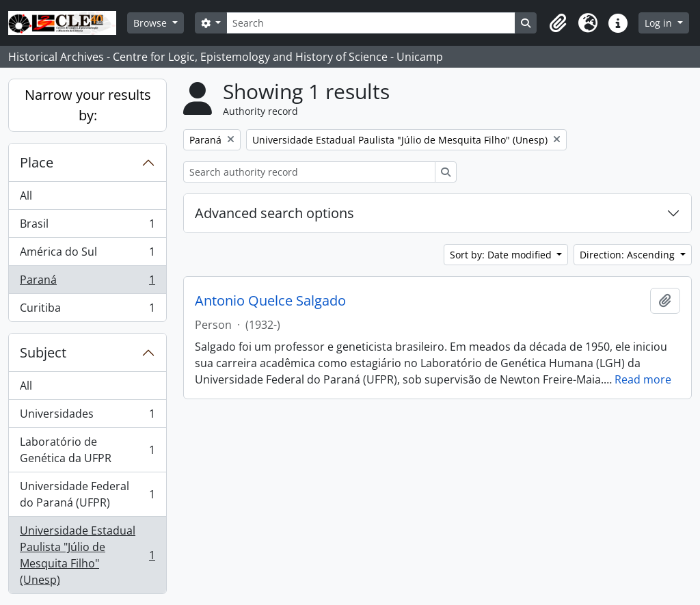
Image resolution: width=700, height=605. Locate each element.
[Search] (371, 23)
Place (37, 162)
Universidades (87, 417)
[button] (558, 23)
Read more (643, 379)
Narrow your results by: (88, 105)
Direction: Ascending (629, 255)
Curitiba (87, 310)
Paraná (87, 283)
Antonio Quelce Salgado (270, 301)
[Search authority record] (309, 172)
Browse (151, 23)
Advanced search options (274, 213)
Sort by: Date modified (502, 255)
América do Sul (87, 255)
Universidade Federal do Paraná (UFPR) (87, 494)
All (26, 196)
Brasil (87, 227)
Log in (660, 23)
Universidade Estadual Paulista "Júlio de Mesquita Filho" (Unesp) (87, 555)
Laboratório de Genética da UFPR (87, 450)
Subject (43, 352)
